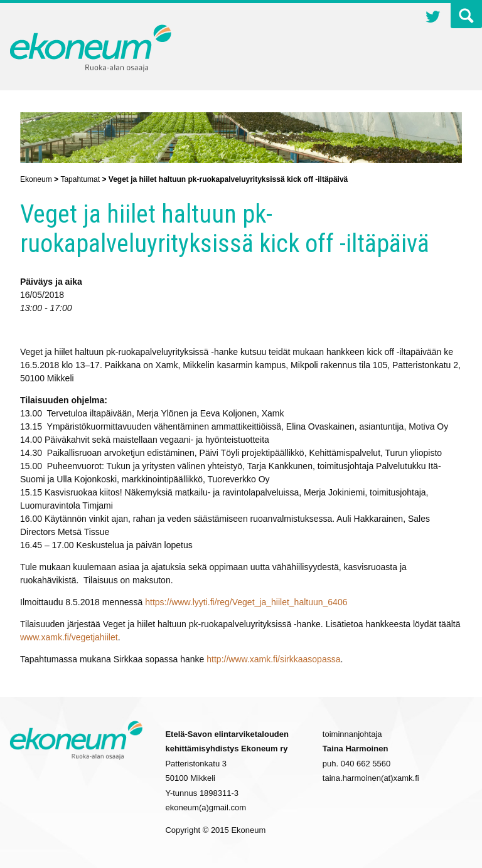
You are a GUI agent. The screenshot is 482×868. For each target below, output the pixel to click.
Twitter (433, 18)
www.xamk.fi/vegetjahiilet (69, 637)
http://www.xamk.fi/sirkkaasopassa (273, 659)
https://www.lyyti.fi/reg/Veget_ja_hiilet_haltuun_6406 (246, 602)
